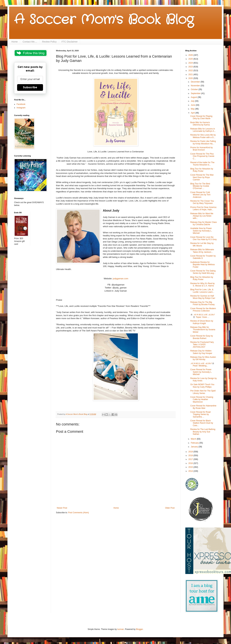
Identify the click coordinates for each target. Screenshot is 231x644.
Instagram (21, 108)
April (193, 113)
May (193, 109)
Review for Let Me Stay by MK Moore (202, 244)
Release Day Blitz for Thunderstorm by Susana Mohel (203, 330)
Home (15, 42)
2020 (191, 78)
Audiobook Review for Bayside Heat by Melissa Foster (202, 265)
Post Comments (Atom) (78, 513)
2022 (191, 71)
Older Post (170, 508)
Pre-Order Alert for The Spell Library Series (203, 392)
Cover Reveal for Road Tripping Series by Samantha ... (200, 414)
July (193, 101)
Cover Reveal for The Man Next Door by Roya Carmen (202, 177)
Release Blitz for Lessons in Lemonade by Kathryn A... (203, 130)
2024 (191, 63)
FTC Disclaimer (70, 42)
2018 (191, 455)
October (195, 89)
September (196, 93)
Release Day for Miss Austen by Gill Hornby (203, 358)
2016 (191, 463)
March (194, 439)
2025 (191, 59)
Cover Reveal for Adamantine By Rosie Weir (203, 407)
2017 (191, 459)
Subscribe (30, 87)
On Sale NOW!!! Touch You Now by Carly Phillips (202, 386)
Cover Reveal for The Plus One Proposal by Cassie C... (202, 156)
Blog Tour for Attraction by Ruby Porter (202, 170)
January (195, 447)
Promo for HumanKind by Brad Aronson (202, 149)
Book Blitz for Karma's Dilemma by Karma (200, 124)
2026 (191, 55)
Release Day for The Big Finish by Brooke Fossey (202, 303)
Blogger (139, 629)
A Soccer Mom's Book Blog (104, 20)
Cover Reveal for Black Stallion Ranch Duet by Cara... (202, 423)
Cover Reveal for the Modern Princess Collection (203, 310)
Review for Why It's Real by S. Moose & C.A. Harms (202, 285)
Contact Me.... (30, 42)
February (195, 443)
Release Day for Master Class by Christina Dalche (204, 223)
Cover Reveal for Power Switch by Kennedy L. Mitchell (201, 372)
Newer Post (62, 508)
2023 (191, 67)
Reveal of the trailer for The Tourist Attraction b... (202, 164)
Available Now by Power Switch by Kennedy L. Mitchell (201, 231)
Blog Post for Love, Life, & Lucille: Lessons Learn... (202, 291)
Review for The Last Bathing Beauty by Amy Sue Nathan (203, 432)
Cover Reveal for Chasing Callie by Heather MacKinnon (202, 399)
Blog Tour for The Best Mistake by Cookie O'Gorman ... (200, 186)
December (196, 82)
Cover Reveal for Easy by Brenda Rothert (202, 337)
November (196, 86)
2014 (191, 471)
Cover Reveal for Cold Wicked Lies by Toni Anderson (200, 195)
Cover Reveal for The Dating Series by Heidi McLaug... (203, 272)
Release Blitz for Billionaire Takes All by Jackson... (202, 251)
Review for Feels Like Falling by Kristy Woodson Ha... (203, 142)
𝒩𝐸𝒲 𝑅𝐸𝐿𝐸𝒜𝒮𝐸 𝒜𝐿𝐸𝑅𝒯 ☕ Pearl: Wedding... (202, 365)
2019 (191, 452)
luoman (120, 629)
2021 (191, 75)
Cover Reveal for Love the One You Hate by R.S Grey (203, 238)
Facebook (21, 104)
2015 (191, 467)
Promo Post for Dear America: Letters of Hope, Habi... (204, 208)
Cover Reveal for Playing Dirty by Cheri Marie (201, 117)
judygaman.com (120, 279)
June (193, 105)
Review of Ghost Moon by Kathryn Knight (202, 322)
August (194, 97)
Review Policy (49, 42)
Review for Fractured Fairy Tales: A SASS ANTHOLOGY (202, 345)
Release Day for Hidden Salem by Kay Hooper (201, 352)
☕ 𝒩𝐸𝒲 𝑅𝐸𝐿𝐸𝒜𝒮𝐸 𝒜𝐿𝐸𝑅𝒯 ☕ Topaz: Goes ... (202, 316)
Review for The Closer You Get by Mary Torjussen (202, 202)
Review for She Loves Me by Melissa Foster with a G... (203, 136)
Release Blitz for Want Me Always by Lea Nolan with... (202, 216)
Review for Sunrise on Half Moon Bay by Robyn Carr (203, 297)
